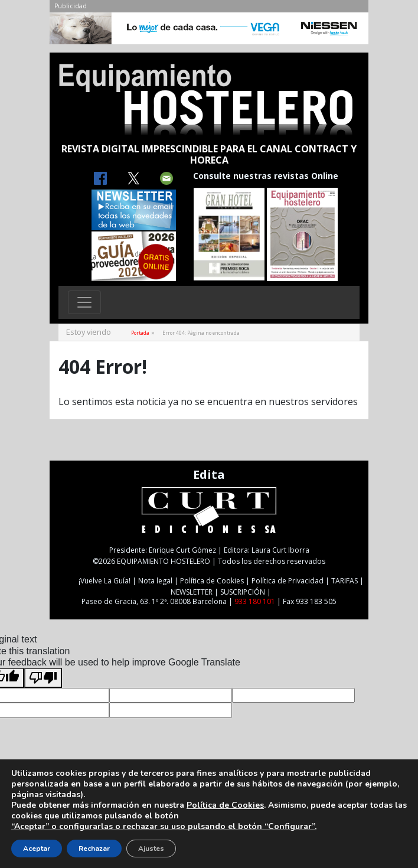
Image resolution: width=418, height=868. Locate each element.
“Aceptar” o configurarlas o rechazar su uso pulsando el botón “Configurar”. (164, 827)
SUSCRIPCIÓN (243, 592)
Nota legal (155, 581)
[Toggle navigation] (84, 302)
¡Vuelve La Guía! (105, 581)
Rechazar (94, 849)
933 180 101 (255, 601)
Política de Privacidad (288, 581)
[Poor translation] (43, 678)
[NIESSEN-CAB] (209, 31)
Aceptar (37, 849)
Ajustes (151, 849)
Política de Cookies (212, 581)
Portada (140, 333)
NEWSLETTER (192, 592)
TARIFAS (344, 581)
